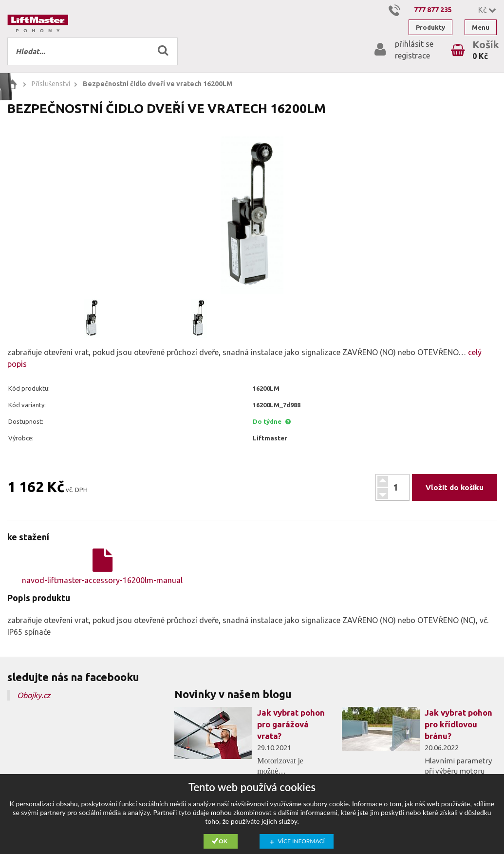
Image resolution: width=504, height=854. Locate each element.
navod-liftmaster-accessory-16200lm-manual (102, 567)
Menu (481, 27)
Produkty (430, 27)
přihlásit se (414, 44)
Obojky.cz (34, 695)
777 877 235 (433, 10)
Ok (223, 841)
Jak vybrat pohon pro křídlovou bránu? (458, 724)
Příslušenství (51, 84)
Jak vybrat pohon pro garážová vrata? (291, 724)
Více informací (301, 841)
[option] (252, 215)
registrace (412, 56)
